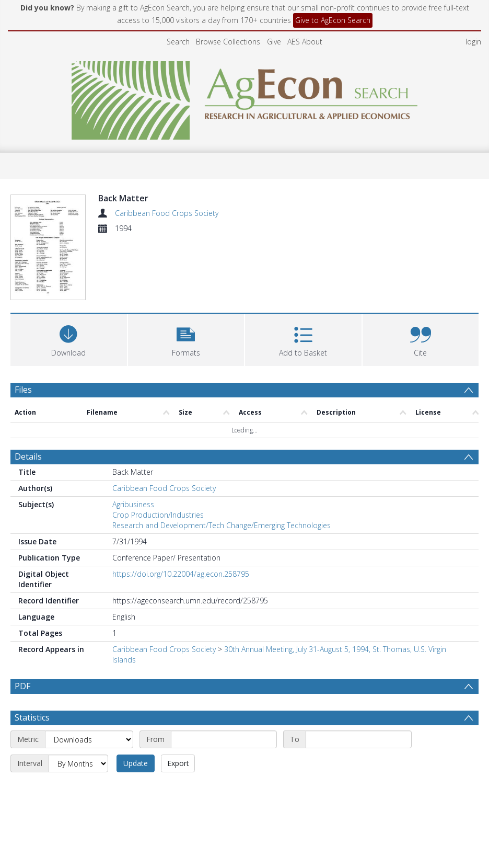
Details (28, 456)
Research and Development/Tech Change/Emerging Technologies (222, 525)
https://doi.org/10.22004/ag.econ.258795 (181, 574)
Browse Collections (228, 42)
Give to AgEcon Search (333, 20)
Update (136, 788)
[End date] (359, 764)
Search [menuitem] (178, 42)
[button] (186, 339)
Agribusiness (133, 504)
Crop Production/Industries (158, 515)
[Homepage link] (245, 98)
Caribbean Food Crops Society (167, 213)
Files (23, 390)
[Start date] (224, 764)
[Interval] (78, 789)
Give (274, 42)
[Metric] (89, 764)
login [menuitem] (473, 42)
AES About (305, 42)
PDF (22, 686)
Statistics (32, 743)
